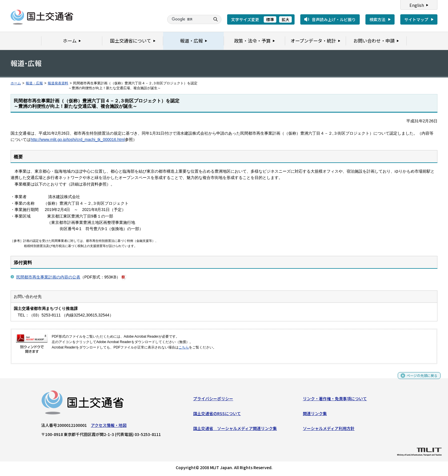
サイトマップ (416, 19)
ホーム (16, 83)
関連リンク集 (315, 415)
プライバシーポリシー (213, 400)
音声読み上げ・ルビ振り (334, 19)
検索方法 (377, 19)
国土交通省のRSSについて (217, 415)
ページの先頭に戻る (420, 379)
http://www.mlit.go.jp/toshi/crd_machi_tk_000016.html (78, 140)
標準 (270, 19)
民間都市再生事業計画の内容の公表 (48, 277)
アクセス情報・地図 (109, 426)
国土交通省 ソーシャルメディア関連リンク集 (235, 430)
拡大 (285, 19)
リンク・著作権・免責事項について (335, 400)
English (417, 5)
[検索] (188, 19)
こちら (184, 347)
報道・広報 (34, 83)
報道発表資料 (58, 83)
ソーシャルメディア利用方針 (329, 430)
